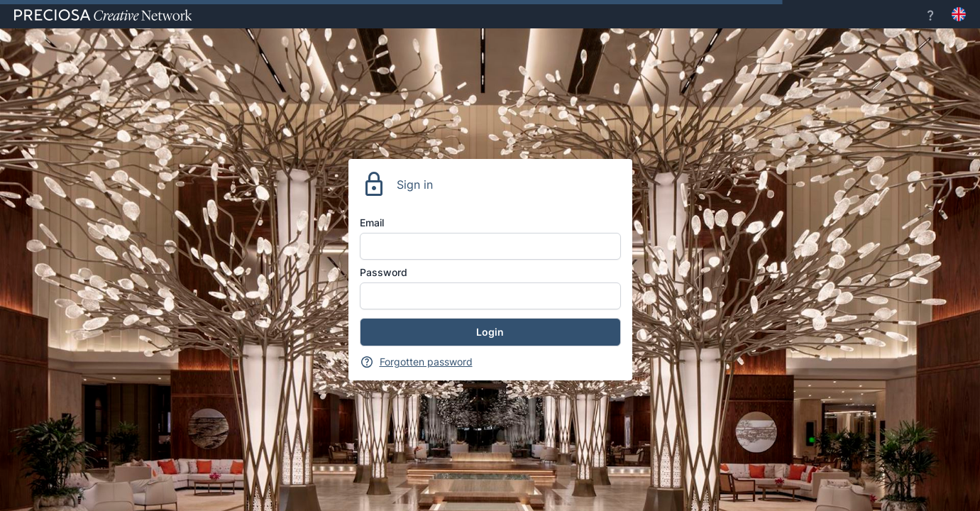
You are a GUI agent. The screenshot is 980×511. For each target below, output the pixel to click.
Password (384, 272)
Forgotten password (426, 362)
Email (372, 222)
